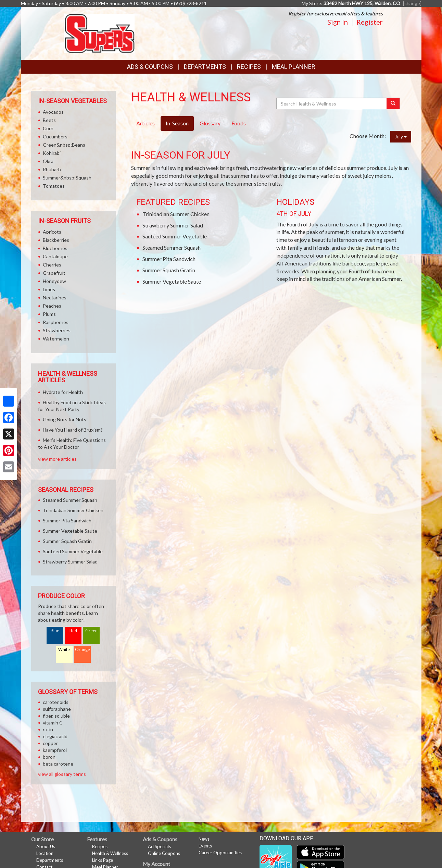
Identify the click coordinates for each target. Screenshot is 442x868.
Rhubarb (52, 169)
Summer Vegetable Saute (172, 281)
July (401, 137)
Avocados (53, 112)
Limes (49, 289)
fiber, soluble (56, 716)
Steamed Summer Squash (172, 247)
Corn (48, 128)
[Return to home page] (99, 33)
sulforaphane (57, 709)
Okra (48, 161)
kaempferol (55, 750)
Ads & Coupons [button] (150, 67)
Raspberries (56, 322)
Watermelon (56, 339)
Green (91, 631)
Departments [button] (205, 67)
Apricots (52, 232)
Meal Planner (294, 67)
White (64, 650)
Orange (83, 650)
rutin (48, 729)
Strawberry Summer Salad (173, 225)
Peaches (52, 306)
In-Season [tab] (177, 123)
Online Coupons (164, 853)
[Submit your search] (393, 103)
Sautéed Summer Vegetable (175, 236)
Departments (50, 860)
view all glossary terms (62, 774)
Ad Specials (159, 846)
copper (50, 743)
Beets (49, 120)
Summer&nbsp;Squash (67, 178)
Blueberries (55, 248)
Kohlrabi (52, 153)
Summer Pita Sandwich (169, 259)
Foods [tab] (239, 123)
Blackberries (56, 240)
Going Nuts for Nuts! (65, 419)
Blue (55, 631)
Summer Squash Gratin (169, 270)
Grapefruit (54, 273)
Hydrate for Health (63, 392)
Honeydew (54, 281)
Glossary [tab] (210, 123)
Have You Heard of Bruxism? (73, 430)
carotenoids (56, 702)
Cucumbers (55, 137)
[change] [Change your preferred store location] (412, 3)
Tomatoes (54, 186)
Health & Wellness (110, 853)
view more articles (57, 459)
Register (370, 22)
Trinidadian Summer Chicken (176, 214)
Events (205, 846)
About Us (46, 846)
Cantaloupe (55, 256)
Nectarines (55, 297)
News (204, 839)
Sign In (338, 22)
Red (73, 631)
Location (45, 853)
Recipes (249, 67)
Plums (49, 314)
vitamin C (53, 723)
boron (49, 757)
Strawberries (57, 330)
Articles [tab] (146, 123)
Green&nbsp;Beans (64, 145)
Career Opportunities (220, 853)
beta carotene (58, 764)
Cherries (52, 265)
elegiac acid (55, 736)
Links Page (103, 860)
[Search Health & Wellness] (332, 103)
